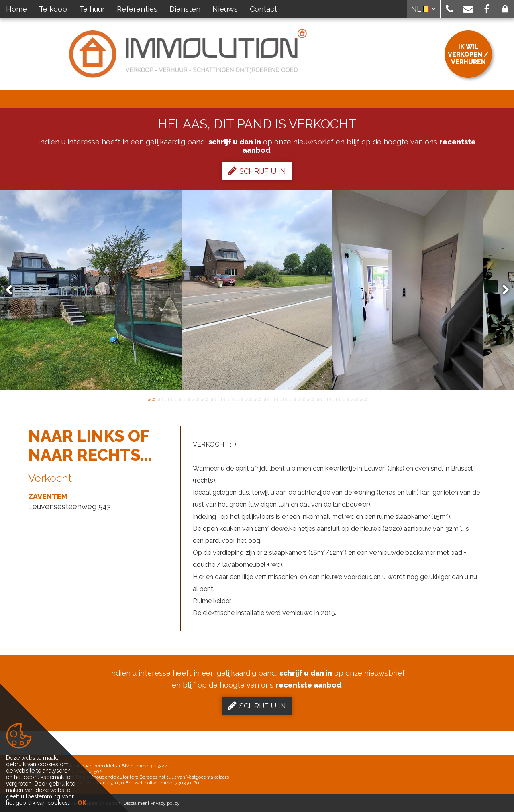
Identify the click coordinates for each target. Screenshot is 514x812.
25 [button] (363, 399)
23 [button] (345, 399)
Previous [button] (12, 290)
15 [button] (275, 399)
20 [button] (319, 399)
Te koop (53, 9)
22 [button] (337, 399)
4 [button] (177, 399)
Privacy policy (165, 803)
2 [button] (160, 399)
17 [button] (292, 399)
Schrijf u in (257, 171)
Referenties (137, 9)
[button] (450, 9)
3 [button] (169, 399)
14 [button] (266, 399)
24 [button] (354, 399)
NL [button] (424, 9)
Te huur (92, 9)
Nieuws (225, 9)
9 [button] (222, 399)
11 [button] (239, 399)
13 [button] (257, 399)
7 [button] (204, 399)
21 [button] (328, 399)
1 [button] (151, 399)
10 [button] (230, 399)
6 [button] (195, 399)
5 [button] (186, 399)
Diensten (185, 9)
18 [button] (301, 399)
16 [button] (284, 399)
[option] (257, 290)
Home (16, 9)
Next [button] (502, 290)
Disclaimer (135, 803)
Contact (263, 9)
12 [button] (248, 399)
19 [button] (310, 399)
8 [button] (213, 399)
